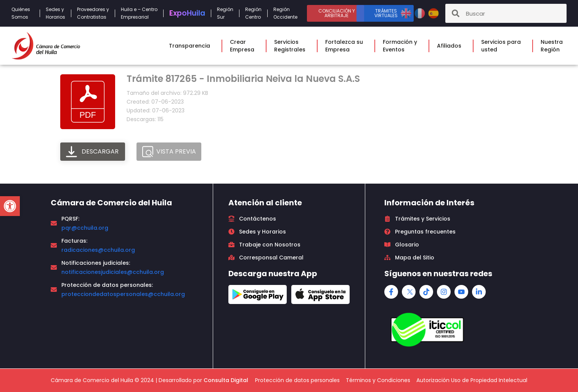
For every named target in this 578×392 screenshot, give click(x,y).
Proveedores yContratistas (93, 13)
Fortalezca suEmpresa (346, 46)
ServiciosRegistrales (292, 46)
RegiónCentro (253, 13)
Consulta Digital (226, 380)
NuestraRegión (554, 46)
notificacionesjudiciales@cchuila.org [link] (113, 272)
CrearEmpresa (244, 46)
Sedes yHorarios (55, 13)
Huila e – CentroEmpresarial (139, 13)
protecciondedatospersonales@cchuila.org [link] (123, 294)
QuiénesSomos (23, 13)
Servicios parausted (503, 46)
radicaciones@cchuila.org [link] (98, 250)
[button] (10, 206)
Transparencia (191, 46)
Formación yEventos (402, 46)
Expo (187, 13)
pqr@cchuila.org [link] (85, 228)
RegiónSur (225, 13)
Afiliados (451, 46)
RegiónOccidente (287, 13)
